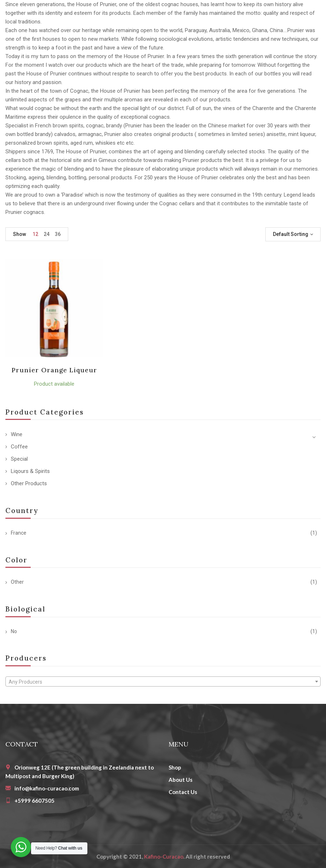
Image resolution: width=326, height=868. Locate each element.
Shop (175, 767)
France (19, 533)
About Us (181, 780)
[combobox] (163, 681)
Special (19, 459)
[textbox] (163, 682)
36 (58, 234)
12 (35, 234)
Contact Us (183, 792)
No (14, 631)
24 (47, 234)
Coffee (19, 447)
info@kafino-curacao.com (47, 788)
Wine (17, 434)
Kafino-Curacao (164, 856)
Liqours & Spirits (30, 471)
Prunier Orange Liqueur (55, 370)
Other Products (29, 483)
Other (17, 582)
